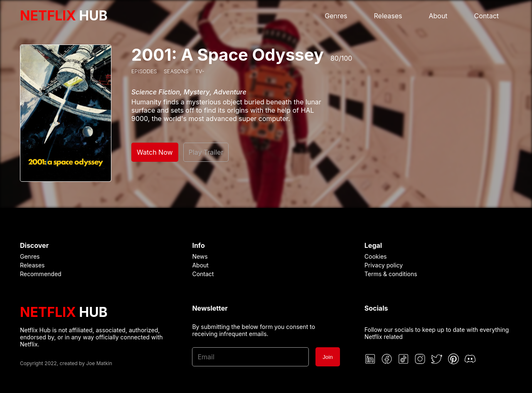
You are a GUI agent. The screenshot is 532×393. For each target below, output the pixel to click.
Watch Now (155, 152)
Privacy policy (384, 265)
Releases (388, 16)
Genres (336, 16)
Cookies (376, 256)
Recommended (41, 274)
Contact (486, 16)
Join (328, 357)
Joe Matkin (99, 363)
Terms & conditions (391, 274)
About (438, 16)
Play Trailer (206, 152)
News (200, 256)
